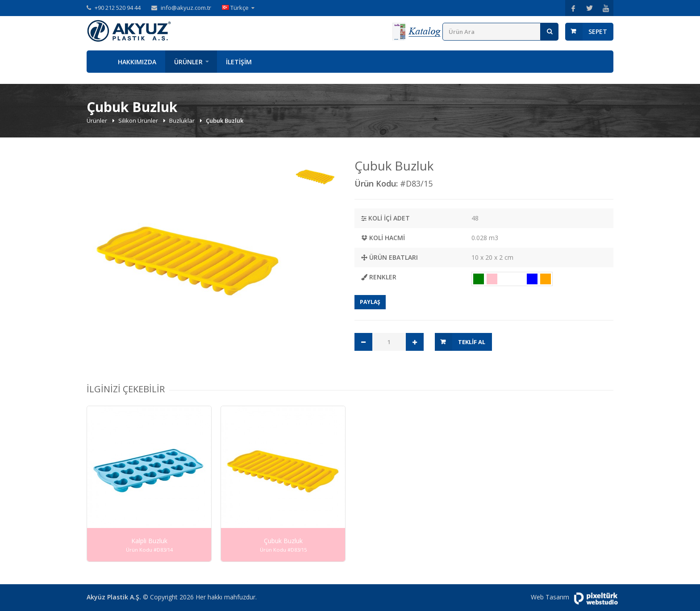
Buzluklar (183, 121)
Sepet (598, 31)
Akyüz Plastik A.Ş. (114, 597)
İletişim (239, 62)
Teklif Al (472, 342)
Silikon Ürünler (139, 121)
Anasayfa (98, 62)
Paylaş (370, 302)
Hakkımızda (137, 62)
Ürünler (188, 62)
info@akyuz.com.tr (186, 8)
